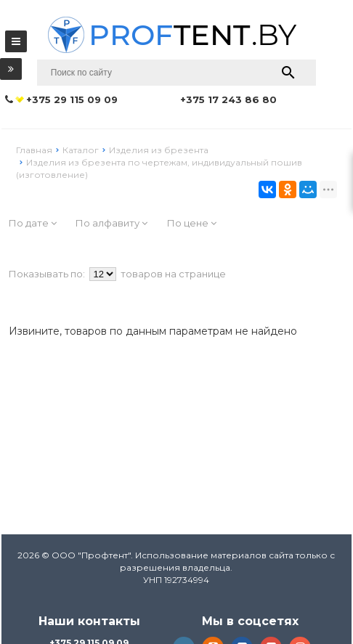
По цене (192, 223)
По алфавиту (111, 223)
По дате (33, 223)
